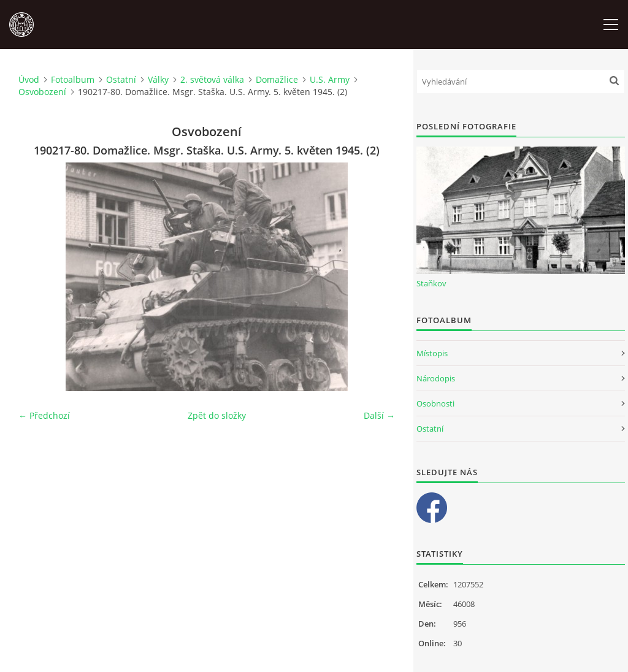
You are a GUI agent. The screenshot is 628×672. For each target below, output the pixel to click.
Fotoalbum (73, 79)
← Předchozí (44, 415)
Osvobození (42, 92)
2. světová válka (212, 79)
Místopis (432, 353)
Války (158, 79)
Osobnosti (435, 403)
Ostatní (121, 79)
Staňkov (431, 283)
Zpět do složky (217, 415)
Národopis (436, 378)
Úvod (29, 79)
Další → (379, 415)
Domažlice (277, 79)
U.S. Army (330, 79)
